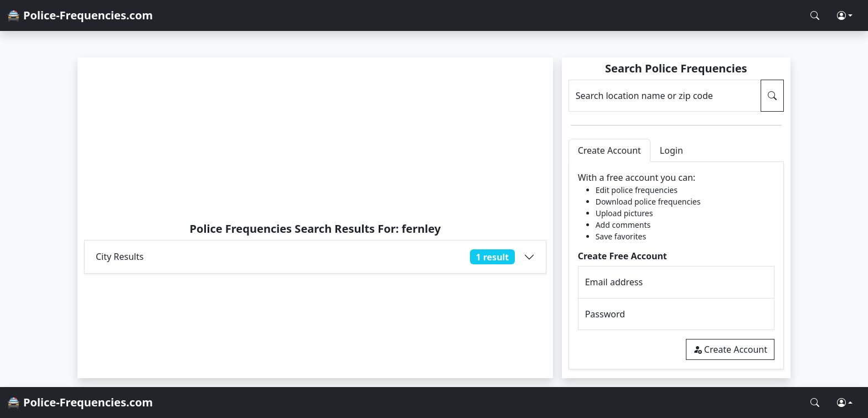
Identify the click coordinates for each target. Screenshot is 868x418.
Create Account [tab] (609, 150)
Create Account (730, 349)
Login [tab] (671, 150)
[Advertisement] (315, 139)
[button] (845, 15)
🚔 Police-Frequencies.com (80, 15)
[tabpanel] (676, 266)
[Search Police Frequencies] (815, 15)
